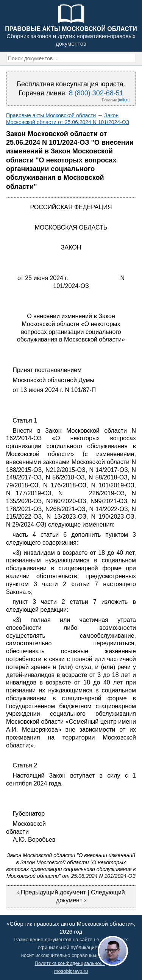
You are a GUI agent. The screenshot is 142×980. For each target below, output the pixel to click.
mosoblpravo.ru (71, 971)
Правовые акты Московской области (51, 115)
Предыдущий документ (53, 892)
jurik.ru (124, 100)
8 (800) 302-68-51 (96, 93)
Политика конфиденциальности (71, 963)
